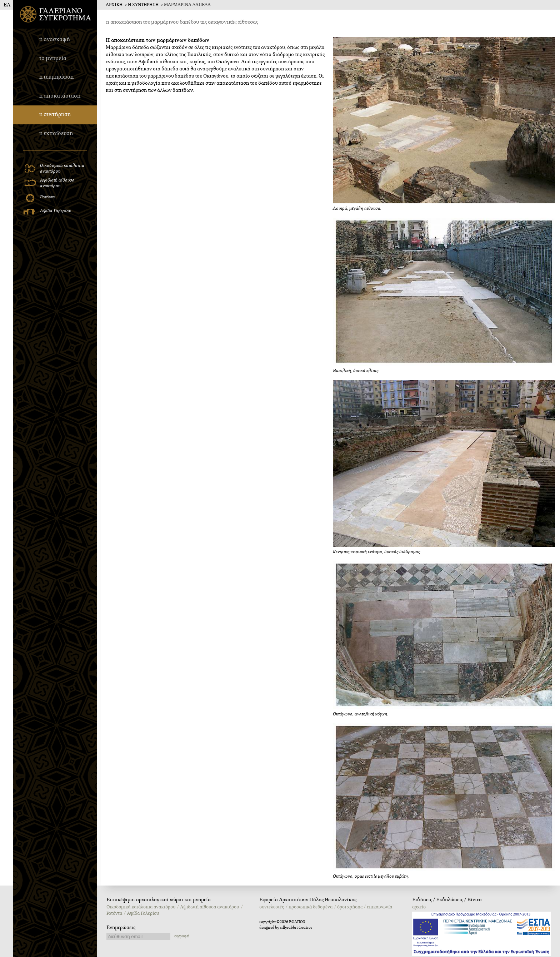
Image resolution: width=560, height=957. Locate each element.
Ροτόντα (114, 913)
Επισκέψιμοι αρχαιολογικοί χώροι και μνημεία (159, 900)
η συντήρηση (55, 115)
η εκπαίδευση (56, 133)
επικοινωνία (379, 907)
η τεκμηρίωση (56, 77)
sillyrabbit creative (296, 928)
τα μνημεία (53, 58)
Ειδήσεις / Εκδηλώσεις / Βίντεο (447, 900)
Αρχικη (114, 5)
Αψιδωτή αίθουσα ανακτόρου (209, 907)
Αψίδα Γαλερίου (143, 913)
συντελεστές (271, 907)
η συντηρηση (143, 5)
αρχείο (419, 907)
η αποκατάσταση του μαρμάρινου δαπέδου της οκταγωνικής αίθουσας (182, 22)
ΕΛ (7, 5)
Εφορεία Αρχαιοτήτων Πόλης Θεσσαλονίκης (308, 900)
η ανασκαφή (55, 39)
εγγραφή (182, 936)
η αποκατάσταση (60, 96)
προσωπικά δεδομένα (311, 907)
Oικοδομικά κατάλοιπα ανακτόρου (141, 907)
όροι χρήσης (350, 907)
